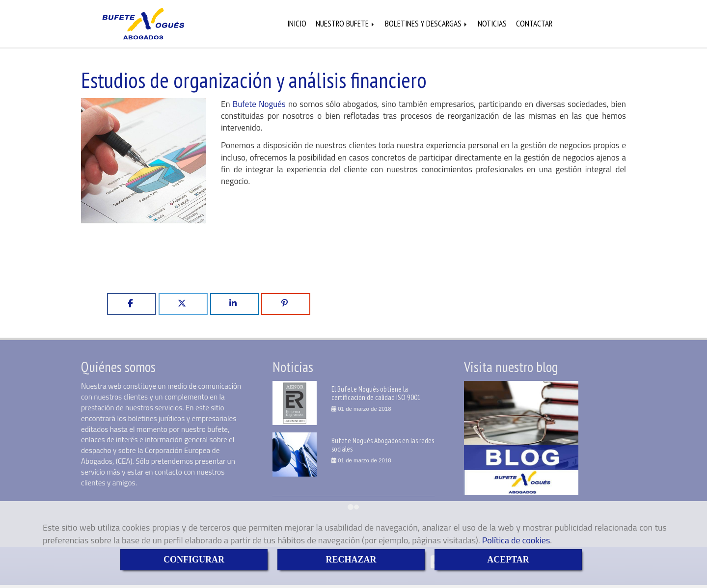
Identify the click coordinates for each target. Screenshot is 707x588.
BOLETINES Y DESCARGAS (427, 24)
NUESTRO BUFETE (346, 24)
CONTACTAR (534, 24)
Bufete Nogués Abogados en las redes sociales (383, 445)
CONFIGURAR (194, 560)
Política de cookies (516, 540)
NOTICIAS (492, 24)
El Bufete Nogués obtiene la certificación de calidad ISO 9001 (376, 394)
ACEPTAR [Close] (508, 560)
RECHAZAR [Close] (351, 560)
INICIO (297, 24)
